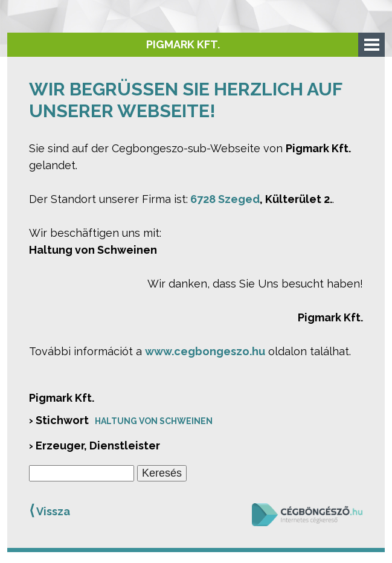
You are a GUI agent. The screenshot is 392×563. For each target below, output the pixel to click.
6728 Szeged (225, 199)
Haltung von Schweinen (154, 421)
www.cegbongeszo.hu (205, 351)
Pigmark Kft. (183, 44)
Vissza (50, 510)
